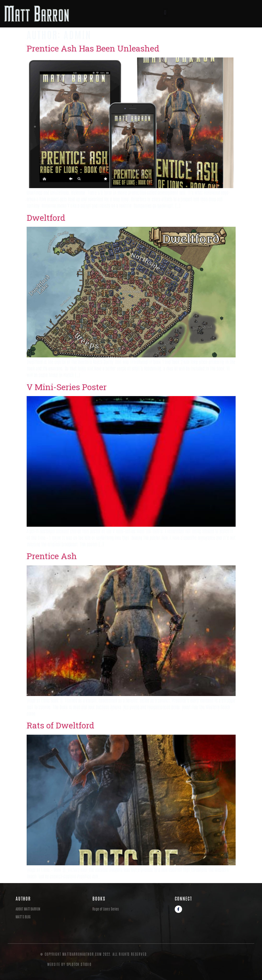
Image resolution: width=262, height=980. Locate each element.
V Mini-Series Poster (67, 387)
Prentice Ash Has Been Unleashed (93, 48)
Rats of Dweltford (60, 725)
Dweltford (46, 218)
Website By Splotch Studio (69, 964)
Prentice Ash (52, 556)
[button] (165, 12)
